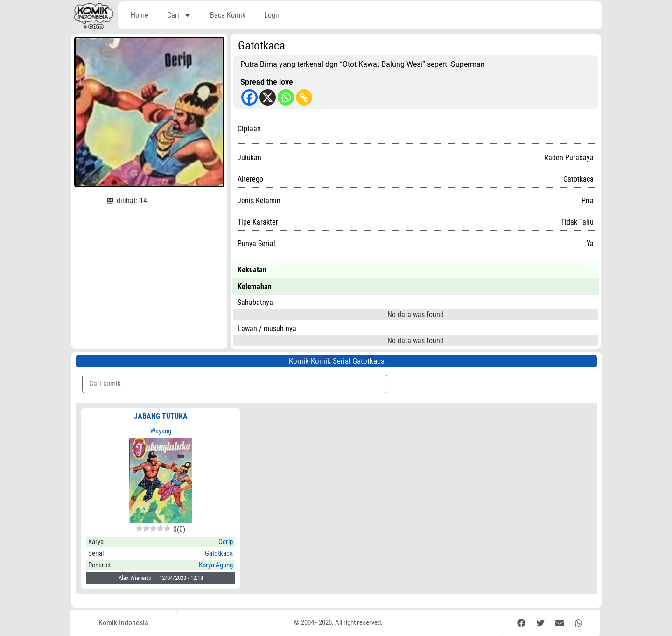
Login (273, 15)
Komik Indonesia (123, 623)
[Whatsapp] (286, 97)
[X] (268, 97)
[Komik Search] (235, 384)
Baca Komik (228, 15)
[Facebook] (249, 97)
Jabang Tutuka (161, 416)
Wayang (161, 431)
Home (140, 15)
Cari (179, 15)
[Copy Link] (304, 97)
